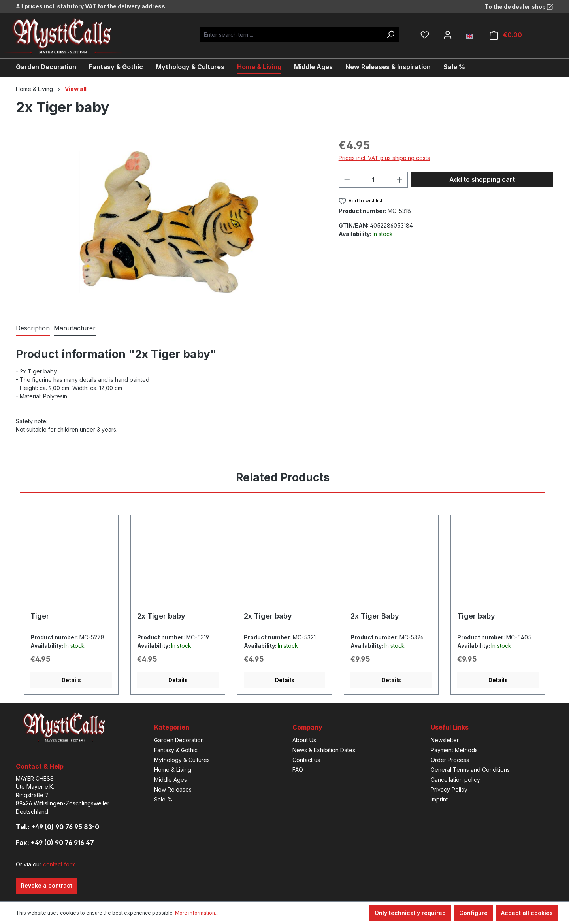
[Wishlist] (425, 35)
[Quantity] (373, 180)
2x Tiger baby (161, 616)
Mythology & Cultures (182, 760)
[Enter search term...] (291, 35)
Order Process (450, 760)
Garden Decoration (179, 740)
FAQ (298, 770)
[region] (169, 222)
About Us (304, 740)
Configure (473, 913)
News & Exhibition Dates (324, 750)
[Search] (390, 35)
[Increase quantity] (400, 180)
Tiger (40, 616)
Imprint (439, 799)
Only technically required (410, 913)
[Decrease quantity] (347, 180)
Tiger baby (476, 616)
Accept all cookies (527, 913)
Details (71, 680)
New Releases (173, 789)
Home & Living (173, 770)
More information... (197, 913)
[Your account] (448, 35)
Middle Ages (171, 780)
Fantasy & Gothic (176, 750)
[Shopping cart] (506, 35)
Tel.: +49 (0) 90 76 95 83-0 (57, 827)
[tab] (33, 328)
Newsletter (445, 740)
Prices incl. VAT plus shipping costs (384, 158)
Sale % (163, 799)
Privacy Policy (449, 789)
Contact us (306, 760)
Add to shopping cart (482, 179)
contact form (59, 864)
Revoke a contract (47, 885)
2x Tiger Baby (375, 616)
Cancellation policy (455, 780)
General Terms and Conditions (470, 770)
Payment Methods (454, 750)
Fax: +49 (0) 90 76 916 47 (55, 843)
